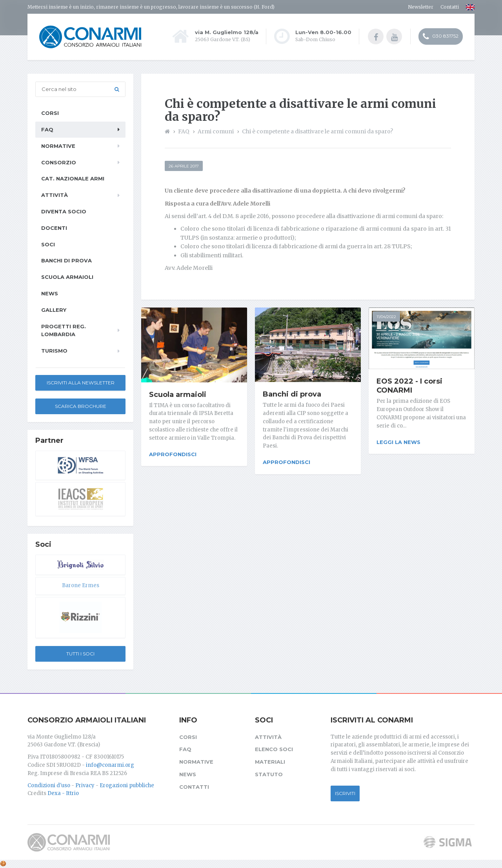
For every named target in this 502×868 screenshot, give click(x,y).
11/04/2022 (386, 317)
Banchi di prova (292, 394)
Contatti (450, 7)
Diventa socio (64, 211)
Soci (48, 244)
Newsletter (421, 7)
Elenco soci (274, 749)
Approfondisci (173, 454)
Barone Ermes (81, 585)
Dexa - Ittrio (63, 793)
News (50, 293)
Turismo (54, 351)
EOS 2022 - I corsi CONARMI (409, 386)
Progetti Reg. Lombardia (64, 330)
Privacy (85, 785)
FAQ (47, 129)
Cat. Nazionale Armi (73, 178)
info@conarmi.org (110, 765)
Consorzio (59, 162)
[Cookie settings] (3, 863)
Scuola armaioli (178, 395)
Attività (55, 195)
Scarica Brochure (81, 406)
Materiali (270, 762)
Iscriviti (345, 793)
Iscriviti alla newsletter (81, 383)
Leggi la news (398, 442)
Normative (58, 146)
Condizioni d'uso (49, 785)
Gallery (54, 310)
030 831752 (441, 36)
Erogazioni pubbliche (127, 785)
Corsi (50, 113)
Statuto (269, 774)
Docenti (54, 228)
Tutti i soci (80, 654)
